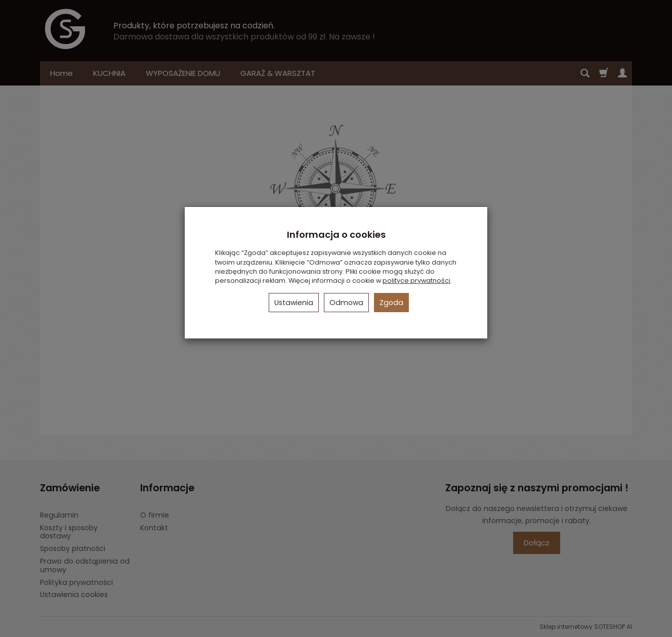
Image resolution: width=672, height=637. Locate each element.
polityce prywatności (416, 281)
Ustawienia (294, 303)
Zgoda (391, 303)
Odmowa (346, 303)
